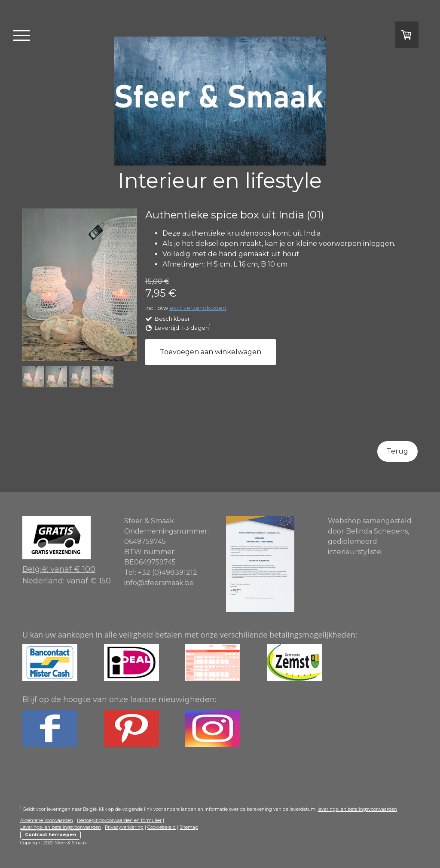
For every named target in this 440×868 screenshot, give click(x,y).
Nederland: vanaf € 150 (67, 581)
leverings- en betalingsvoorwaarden (357, 809)
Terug (397, 451)
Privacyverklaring (124, 827)
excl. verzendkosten (198, 308)
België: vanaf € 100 (59, 569)
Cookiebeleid (162, 827)
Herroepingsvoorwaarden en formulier (119, 820)
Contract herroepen (50, 835)
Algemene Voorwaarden (47, 820)
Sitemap (189, 827)
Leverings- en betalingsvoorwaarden (61, 827)
